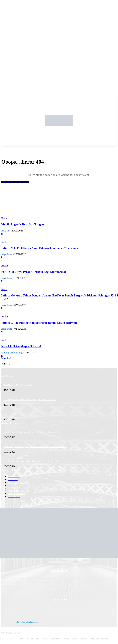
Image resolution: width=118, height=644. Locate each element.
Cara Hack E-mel (11, 414)
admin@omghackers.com (27, 622)
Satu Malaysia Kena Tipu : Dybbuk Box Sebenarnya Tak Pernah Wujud (35, 447)
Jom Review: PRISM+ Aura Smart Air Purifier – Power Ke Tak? (32, 432)
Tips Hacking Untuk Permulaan (18, 385)
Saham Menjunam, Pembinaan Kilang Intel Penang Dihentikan (32, 461)
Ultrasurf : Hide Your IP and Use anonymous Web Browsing (30, 400)
